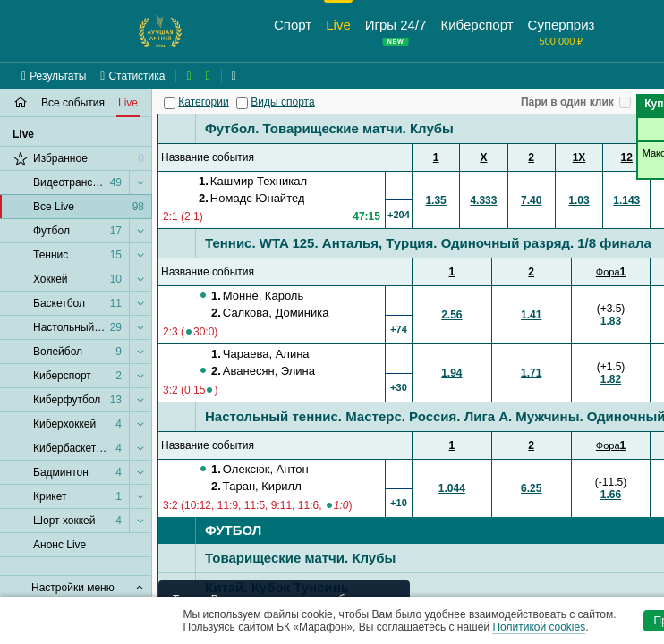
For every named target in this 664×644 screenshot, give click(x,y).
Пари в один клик (567, 102)
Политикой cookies (539, 627)
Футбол (233, 530)
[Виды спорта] (242, 103)
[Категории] (170, 103)
